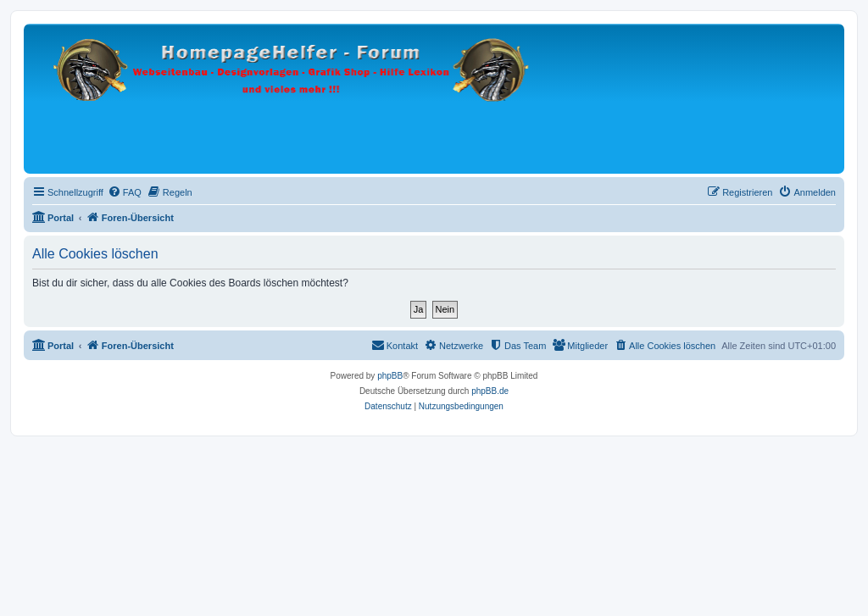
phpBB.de (490, 391)
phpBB (390, 376)
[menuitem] (125, 192)
